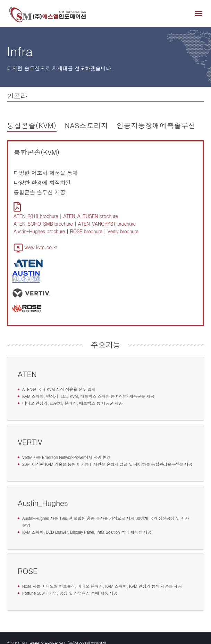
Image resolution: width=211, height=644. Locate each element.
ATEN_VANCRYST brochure (107, 224)
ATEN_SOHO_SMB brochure (43, 224)
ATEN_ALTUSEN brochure (90, 216)
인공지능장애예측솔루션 (156, 125)
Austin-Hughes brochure (39, 231)
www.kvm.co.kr (35, 247)
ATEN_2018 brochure (36, 216)
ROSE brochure (86, 231)
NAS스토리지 (87, 125)
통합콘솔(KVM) (32, 125)
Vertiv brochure (123, 231)
